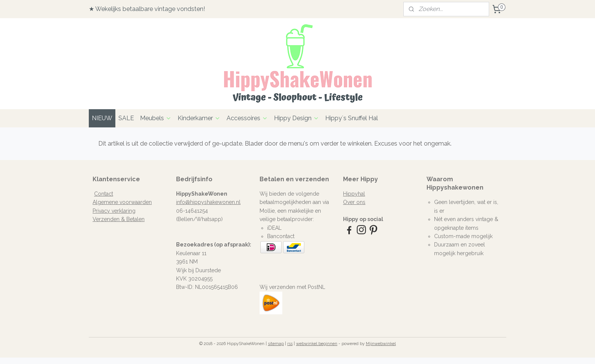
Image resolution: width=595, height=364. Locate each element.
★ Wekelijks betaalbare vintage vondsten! (147, 9)
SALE (126, 118)
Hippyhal (354, 194)
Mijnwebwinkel (381, 344)
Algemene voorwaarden (122, 202)
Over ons (354, 202)
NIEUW (102, 118)
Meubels (156, 118)
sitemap (276, 344)
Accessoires (247, 118)
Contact (104, 194)
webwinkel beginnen (317, 344)
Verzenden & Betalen (119, 219)
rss (290, 344)
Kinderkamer (199, 118)
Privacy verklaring (114, 211)
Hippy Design (297, 118)
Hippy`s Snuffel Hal (352, 118)
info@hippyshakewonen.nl (208, 202)
